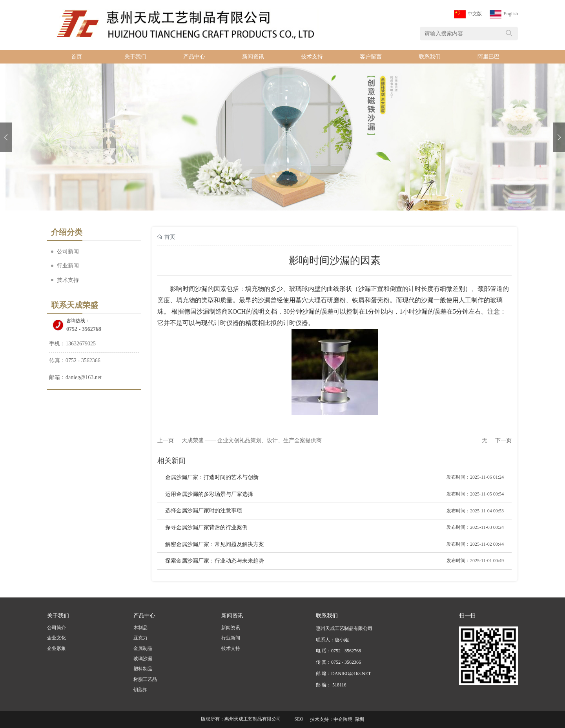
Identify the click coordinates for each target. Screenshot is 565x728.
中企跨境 (343, 719)
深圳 (359, 719)
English (511, 14)
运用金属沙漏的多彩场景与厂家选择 (209, 494)
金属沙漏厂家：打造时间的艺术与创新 (212, 477)
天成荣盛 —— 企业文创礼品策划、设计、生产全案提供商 (252, 440)
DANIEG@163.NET (351, 674)
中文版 (475, 14)
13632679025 (81, 344)
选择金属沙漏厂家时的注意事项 (204, 511)
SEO (299, 719)
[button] (559, 137)
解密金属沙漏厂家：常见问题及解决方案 (215, 544)
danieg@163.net (84, 377)
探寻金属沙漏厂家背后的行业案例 (206, 527)
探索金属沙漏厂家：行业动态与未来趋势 (215, 561)
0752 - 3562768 (84, 329)
